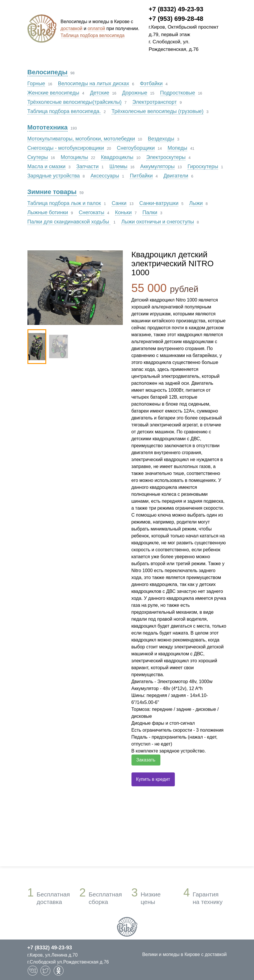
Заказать (146, 760)
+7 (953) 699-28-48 (176, 19)
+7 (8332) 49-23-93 (176, 9)
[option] (75, 288)
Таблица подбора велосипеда (93, 35)
